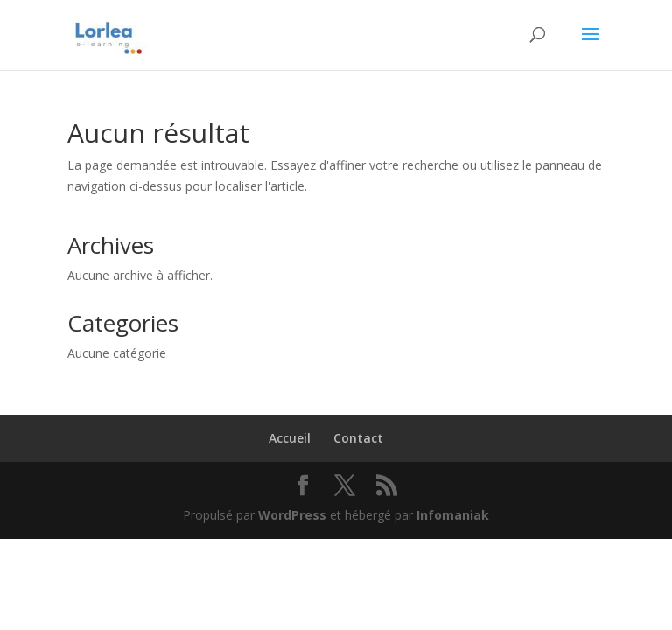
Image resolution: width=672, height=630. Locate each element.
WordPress (292, 515)
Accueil (290, 438)
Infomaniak (453, 515)
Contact (358, 438)
